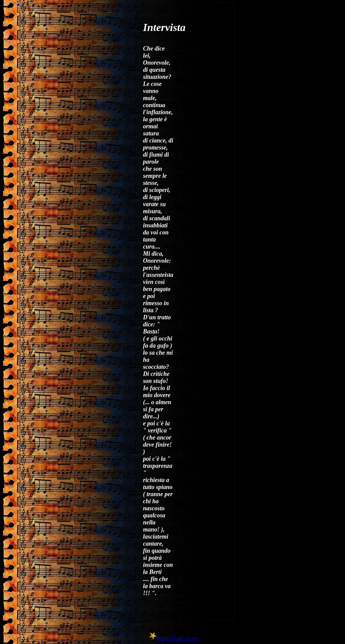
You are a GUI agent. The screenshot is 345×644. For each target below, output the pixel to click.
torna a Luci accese (178, 638)
